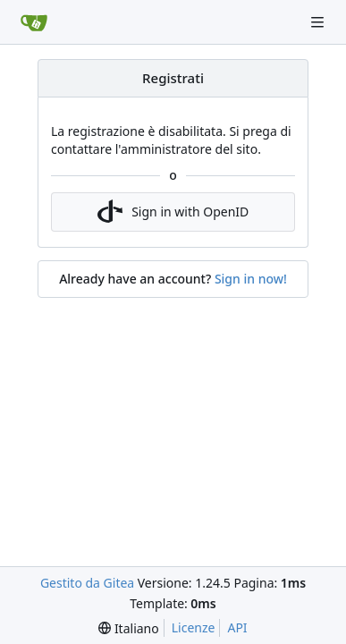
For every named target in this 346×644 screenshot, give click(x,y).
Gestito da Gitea (87, 583)
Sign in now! (251, 279)
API (237, 627)
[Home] (34, 22)
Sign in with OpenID (173, 212)
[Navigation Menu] (319, 22)
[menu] (128, 628)
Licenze (194, 627)
